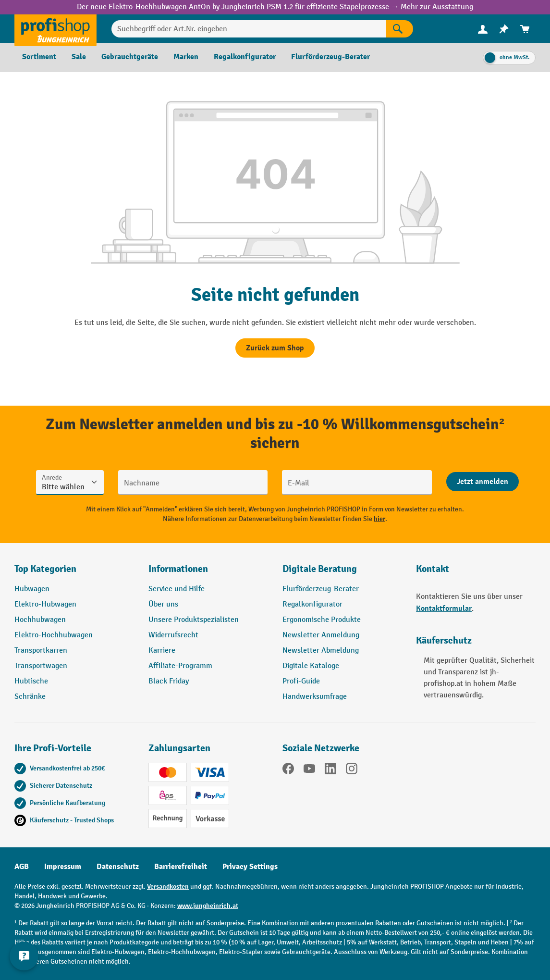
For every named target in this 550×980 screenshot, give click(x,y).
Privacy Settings (250, 867)
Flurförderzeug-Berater (321, 589)
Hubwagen (32, 589)
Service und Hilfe (177, 589)
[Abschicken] (483, 482)
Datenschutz (118, 867)
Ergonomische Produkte (322, 620)
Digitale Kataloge (311, 666)
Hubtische (31, 681)
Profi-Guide (301, 681)
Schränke (30, 697)
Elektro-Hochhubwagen (54, 635)
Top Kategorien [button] (45, 569)
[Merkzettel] (504, 29)
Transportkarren (41, 651)
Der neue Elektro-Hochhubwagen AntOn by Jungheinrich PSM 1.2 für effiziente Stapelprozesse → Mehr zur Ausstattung (275, 7)
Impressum (63, 867)
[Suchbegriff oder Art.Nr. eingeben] (249, 29)
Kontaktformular (444, 608)
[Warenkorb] (525, 29)
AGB (22, 867)
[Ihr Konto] (483, 29)
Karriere (162, 651)
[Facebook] (288, 770)
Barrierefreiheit (181, 867)
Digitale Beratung (320, 569)
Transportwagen (41, 666)
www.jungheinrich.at (208, 906)
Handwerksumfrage (315, 697)
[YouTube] (309, 770)
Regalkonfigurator (312, 604)
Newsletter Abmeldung (321, 651)
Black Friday (169, 681)
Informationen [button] (178, 569)
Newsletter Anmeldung (321, 635)
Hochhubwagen (40, 620)
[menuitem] (483, 29)
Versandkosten (168, 887)
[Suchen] (400, 29)
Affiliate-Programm (180, 666)
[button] (342, 573)
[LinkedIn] (330, 770)
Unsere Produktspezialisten (194, 620)
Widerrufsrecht (173, 635)
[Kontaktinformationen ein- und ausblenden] (24, 956)
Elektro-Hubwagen (45, 604)
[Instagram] (352, 770)
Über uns (163, 604)
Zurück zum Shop (275, 348)
